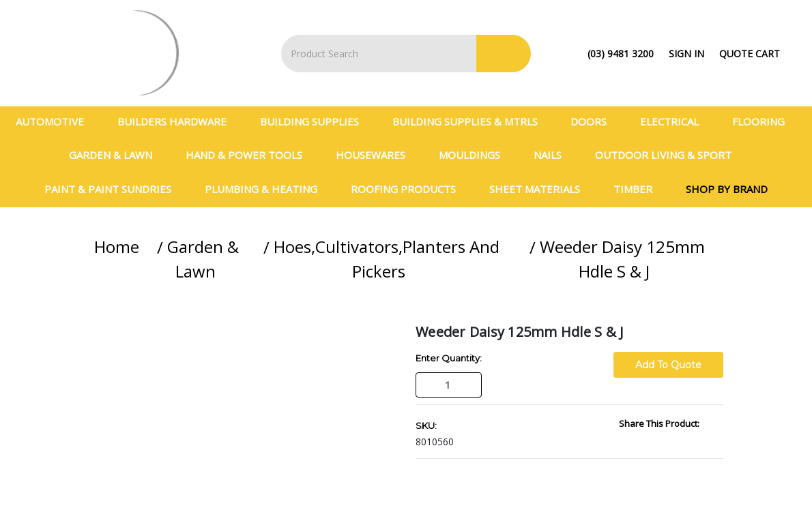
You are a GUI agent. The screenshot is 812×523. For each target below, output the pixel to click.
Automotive (56, 121)
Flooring (764, 121)
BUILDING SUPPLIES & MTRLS (471, 121)
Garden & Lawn (116, 155)
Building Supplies (315, 121)
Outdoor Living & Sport (669, 155)
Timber (639, 189)
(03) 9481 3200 (621, 54)
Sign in (686, 54)
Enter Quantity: (449, 358)
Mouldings (475, 155)
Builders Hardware (178, 121)
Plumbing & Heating (267, 189)
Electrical (675, 121)
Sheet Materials (540, 189)
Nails (553, 155)
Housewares (376, 155)
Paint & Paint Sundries (114, 189)
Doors (594, 121)
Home (117, 246)
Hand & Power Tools (250, 155)
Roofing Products (409, 189)
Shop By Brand (727, 189)
